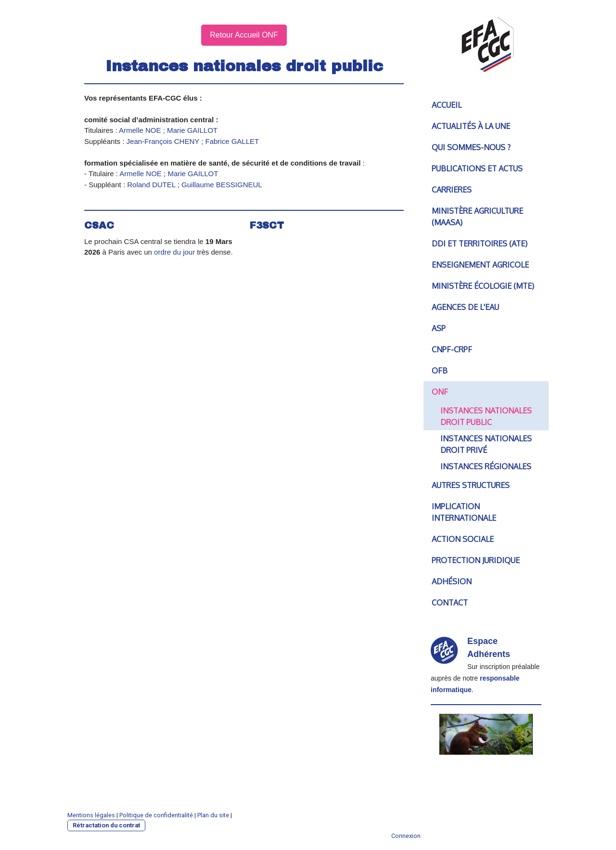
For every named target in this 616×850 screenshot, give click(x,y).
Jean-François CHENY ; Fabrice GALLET (193, 141)
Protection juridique (476, 560)
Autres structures (471, 485)
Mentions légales (91, 815)
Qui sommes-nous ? (471, 147)
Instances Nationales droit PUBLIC (486, 416)
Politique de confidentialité (156, 815)
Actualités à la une (471, 126)
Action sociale (463, 539)
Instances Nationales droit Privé (486, 444)
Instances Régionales (486, 466)
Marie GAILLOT (193, 174)
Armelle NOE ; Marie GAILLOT (168, 130)
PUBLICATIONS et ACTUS (477, 168)
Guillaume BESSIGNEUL (222, 185)
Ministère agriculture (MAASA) (477, 217)
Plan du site (213, 815)
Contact (450, 603)
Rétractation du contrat (106, 825)
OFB (440, 371)
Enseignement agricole (480, 265)
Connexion (406, 836)
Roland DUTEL (152, 185)
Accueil (447, 105)
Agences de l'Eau (465, 307)
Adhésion (452, 581)
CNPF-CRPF (452, 349)
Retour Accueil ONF (244, 35)
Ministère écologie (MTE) (483, 286)
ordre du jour (174, 252)
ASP (439, 328)
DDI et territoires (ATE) (480, 244)
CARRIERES (452, 190)
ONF (440, 392)
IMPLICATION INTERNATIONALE (464, 512)
